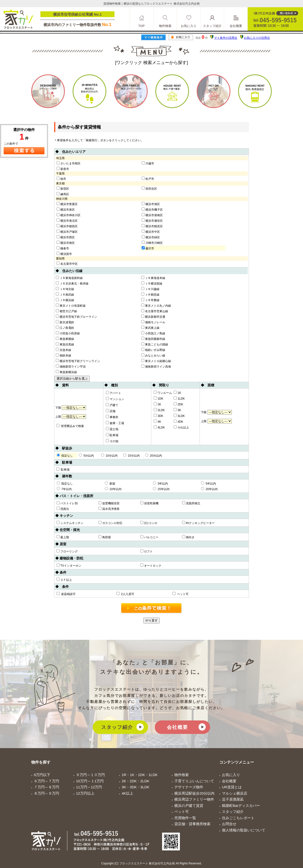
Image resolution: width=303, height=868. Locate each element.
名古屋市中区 (67, 264)
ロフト (146, 551)
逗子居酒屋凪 (233, 799)
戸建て (112, 405)
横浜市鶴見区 (152, 226)
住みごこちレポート (238, 818)
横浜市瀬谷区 (152, 220)
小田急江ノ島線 (153, 333)
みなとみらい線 (153, 355)
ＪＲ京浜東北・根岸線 (72, 283)
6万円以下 (42, 775)
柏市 (61, 179)
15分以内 (131, 455)
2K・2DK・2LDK (136, 781)
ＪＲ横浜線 (65, 300)
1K (177, 393)
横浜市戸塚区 (67, 232)
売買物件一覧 (185, 818)
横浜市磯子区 (152, 209)
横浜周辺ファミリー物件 (194, 799)
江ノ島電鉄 (65, 328)
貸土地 (112, 429)
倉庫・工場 (115, 423)
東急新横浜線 (66, 372)
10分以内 (109, 455)
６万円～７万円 (47, 781)
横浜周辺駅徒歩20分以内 (194, 793)
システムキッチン (70, 523)
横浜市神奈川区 (69, 215)
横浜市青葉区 (67, 204)
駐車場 (112, 435)
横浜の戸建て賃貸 (189, 806)
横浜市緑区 (151, 237)
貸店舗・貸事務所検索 (192, 824)
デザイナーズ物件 (189, 787)
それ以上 (181, 427)
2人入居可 (125, 594)
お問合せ (229, 824)
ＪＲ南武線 (65, 294)
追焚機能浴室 (109, 503)
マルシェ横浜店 (235, 793)
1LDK (179, 398)
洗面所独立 (191, 503)
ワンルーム (163, 393)
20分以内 (154, 455)
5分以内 (86, 455)
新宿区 (63, 188)
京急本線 (63, 350)
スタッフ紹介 (117, 727)
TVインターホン (69, 565)
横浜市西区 (66, 237)
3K (177, 410)
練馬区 (63, 194)
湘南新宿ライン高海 (156, 366)
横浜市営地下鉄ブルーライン (76, 317)
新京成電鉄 (65, 322)
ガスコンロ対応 (110, 523)
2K (157, 404)
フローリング (67, 551)
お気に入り (231, 775)
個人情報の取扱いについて (244, 830)
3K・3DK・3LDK (136, 787)
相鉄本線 (63, 355)
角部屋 (105, 537)
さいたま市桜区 (69, 163)
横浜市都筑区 (67, 226)
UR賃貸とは (232, 787)
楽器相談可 (66, 594)
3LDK (179, 416)
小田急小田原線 (68, 333)
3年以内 (160, 483)
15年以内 (161, 489)
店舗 (111, 411)
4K (157, 421)
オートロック (151, 565)
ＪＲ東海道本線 (153, 278)
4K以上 (127, 793)
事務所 (112, 417)
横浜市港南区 (152, 215)
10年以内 (113, 489)
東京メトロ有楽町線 (71, 305)
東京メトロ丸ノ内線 (156, 305)
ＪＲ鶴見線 (150, 294)
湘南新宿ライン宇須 (71, 366)
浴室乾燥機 (149, 503)
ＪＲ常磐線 (150, 300)
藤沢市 (148, 248)
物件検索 (182, 775)
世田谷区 (149, 188)
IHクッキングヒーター (198, 523)
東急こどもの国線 (155, 344)
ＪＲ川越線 (150, 289)
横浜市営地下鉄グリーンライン (78, 361)
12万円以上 (85, 793)
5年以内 (208, 483)
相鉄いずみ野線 (153, 350)
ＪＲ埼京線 (65, 289)
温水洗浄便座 (109, 509)
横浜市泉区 (66, 209)
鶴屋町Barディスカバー (241, 806)
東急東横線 (65, 339)
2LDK (159, 410)
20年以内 (209, 489)
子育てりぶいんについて (194, 781)
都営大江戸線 (66, 311)
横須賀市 (64, 254)
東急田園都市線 (153, 339)
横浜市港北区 (67, 220)
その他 (112, 441)
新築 (110, 483)
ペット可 (180, 594)
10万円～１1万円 (90, 781)
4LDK (159, 427)
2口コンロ (149, 523)
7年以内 (64, 489)
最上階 (63, 537)
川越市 (148, 163)
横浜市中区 (151, 232)
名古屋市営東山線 (155, 311)
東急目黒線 (65, 344)
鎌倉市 (63, 248)
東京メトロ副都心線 (156, 361)
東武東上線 (150, 328)
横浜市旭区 (151, 204)
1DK (158, 398)
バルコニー (149, 537)
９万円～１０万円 (90, 775)
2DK (178, 404)
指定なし (65, 455)
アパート (114, 393)
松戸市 (148, 179)
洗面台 (63, 509)
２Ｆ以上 (64, 580)
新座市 (63, 169)
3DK (158, 416)
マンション (115, 399)
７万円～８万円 (47, 787)
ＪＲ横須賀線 (152, 283)
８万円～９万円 (47, 793)
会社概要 (177, 727)
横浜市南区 (66, 243)
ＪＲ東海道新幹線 (69, 278)
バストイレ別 (67, 503)
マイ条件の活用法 (226, 38)
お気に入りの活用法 (257, 38)
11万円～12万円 (89, 787)
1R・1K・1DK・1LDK (140, 775)
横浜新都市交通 (153, 317)
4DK (178, 421)
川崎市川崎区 (152, 243)
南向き (188, 537)
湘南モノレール (153, 322)
